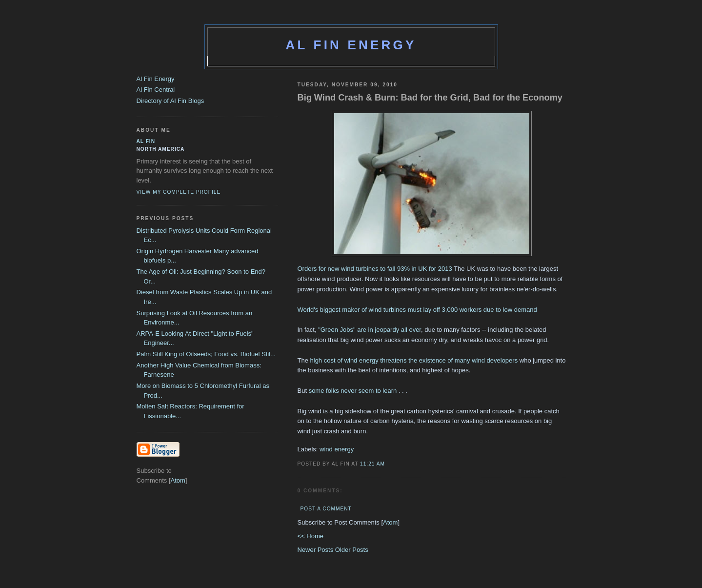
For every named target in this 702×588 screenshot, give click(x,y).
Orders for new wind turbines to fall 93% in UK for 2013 (375, 269)
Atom (390, 522)
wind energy (337, 449)
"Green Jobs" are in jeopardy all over (370, 330)
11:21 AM (372, 464)
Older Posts (352, 550)
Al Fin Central (156, 90)
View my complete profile (179, 192)
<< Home (311, 536)
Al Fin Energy (351, 45)
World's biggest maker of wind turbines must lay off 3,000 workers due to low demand (417, 310)
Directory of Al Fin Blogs (170, 101)
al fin (146, 141)
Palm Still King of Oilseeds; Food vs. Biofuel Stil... (206, 354)
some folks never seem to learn (353, 391)
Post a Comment (326, 509)
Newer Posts (316, 550)
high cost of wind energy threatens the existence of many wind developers (414, 360)
